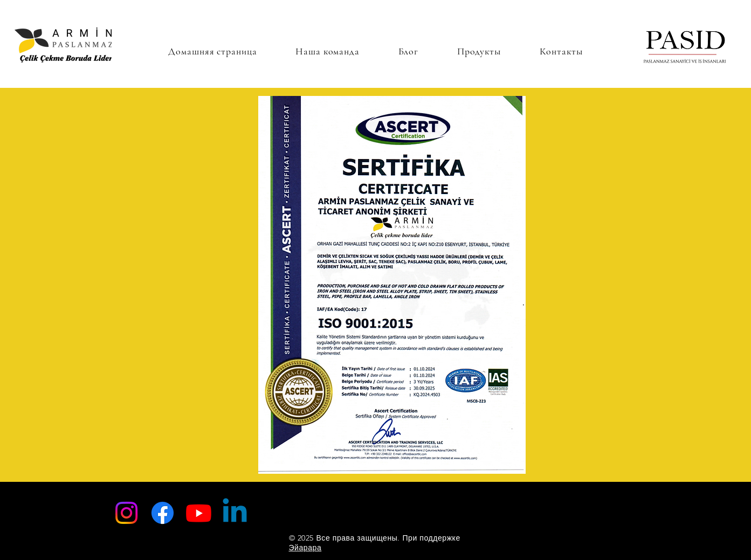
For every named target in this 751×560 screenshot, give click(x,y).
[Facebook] (163, 513)
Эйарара (305, 548)
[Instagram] (126, 513)
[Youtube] (199, 513)
